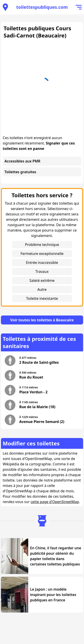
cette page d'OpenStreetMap (55, 502)
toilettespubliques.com (42, 7)
